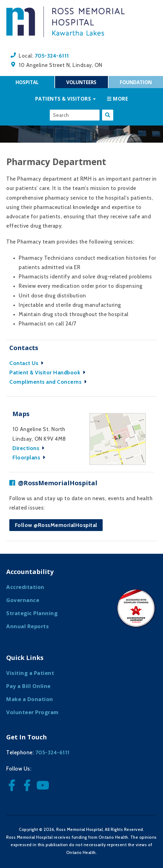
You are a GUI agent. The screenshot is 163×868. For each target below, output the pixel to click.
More (117, 99)
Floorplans (30, 457)
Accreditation (25, 587)
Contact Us (28, 363)
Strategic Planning (32, 613)
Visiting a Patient (30, 673)
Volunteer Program (33, 712)
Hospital (27, 82)
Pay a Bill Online (28, 686)
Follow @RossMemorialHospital (56, 525)
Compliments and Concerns (50, 382)
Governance (23, 600)
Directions (30, 448)
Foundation (136, 82)
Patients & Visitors (63, 99)
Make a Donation (30, 699)
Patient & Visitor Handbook (49, 372)
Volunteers (81, 82)
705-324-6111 (52, 56)
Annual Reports (28, 626)
